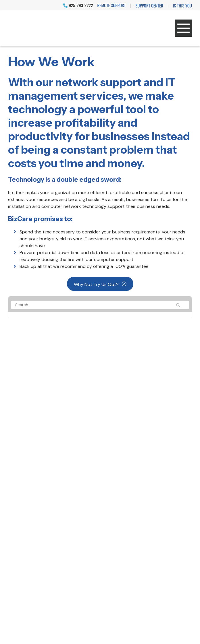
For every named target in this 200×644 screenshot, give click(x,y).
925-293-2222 (78, 5)
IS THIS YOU (182, 5)
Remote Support (112, 5)
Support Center (149, 5)
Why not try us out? (96, 284)
